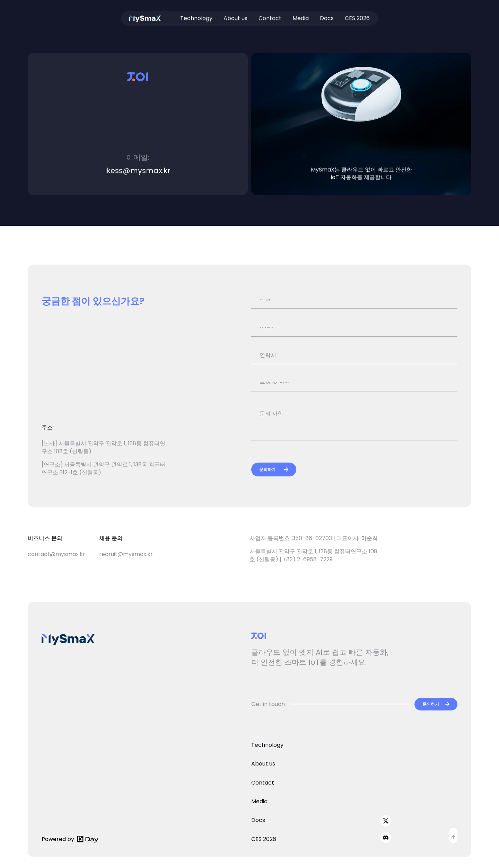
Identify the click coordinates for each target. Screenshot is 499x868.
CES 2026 (357, 15)
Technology (196, 15)
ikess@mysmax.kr (138, 171)
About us (235, 15)
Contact (270, 15)
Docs (327, 15)
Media (301, 15)
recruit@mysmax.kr (126, 554)
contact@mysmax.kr (56, 554)
